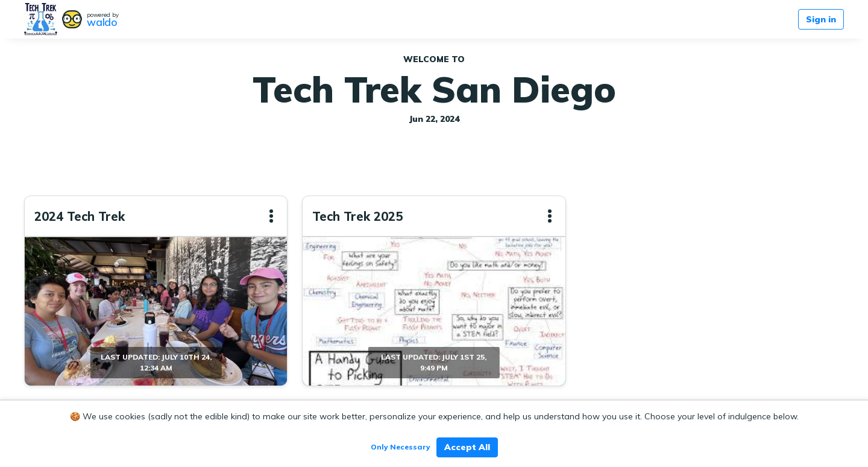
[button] (271, 216)
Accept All (467, 447)
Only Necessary (401, 447)
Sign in (821, 19)
